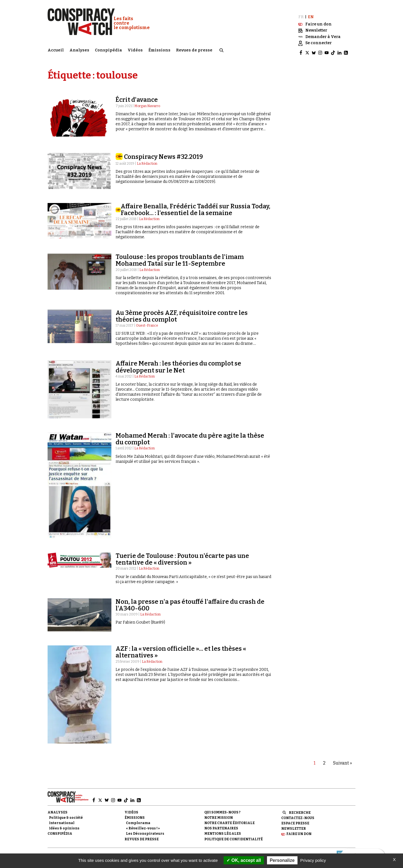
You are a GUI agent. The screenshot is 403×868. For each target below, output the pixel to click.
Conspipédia (108, 49)
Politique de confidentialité (234, 835)
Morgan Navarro (147, 102)
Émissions (159, 49)
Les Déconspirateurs (145, 830)
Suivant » (343, 759)
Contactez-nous (298, 814)
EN (311, 13)
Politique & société (66, 814)
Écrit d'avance (137, 96)
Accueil (56, 49)
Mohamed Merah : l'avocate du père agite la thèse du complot (190, 435)
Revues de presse (194, 49)
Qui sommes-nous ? (222, 808)
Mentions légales (223, 830)
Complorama (138, 819)
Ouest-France (147, 322)
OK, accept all (244, 860)
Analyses (79, 49)
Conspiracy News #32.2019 (163, 153)
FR (301, 13)
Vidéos (135, 49)
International (62, 819)
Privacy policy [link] (313, 860)
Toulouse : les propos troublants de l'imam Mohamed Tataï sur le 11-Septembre (180, 257)
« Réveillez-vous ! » (143, 825)
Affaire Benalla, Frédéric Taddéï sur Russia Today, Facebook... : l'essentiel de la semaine (195, 206)
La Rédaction (147, 160)
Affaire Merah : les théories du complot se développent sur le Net (178, 363)
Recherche (300, 809)
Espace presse (295, 820)
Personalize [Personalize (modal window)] (282, 860)
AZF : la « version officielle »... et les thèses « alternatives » (181, 648)
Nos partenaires (221, 825)
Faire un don (299, 830)
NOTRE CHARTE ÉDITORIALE (229, 819)
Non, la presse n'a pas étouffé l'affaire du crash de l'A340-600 (190, 601)
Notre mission (219, 814)
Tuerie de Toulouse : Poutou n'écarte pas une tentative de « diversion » (182, 556)
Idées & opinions (64, 825)
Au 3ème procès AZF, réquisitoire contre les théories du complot (182, 312)
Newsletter (294, 825)
